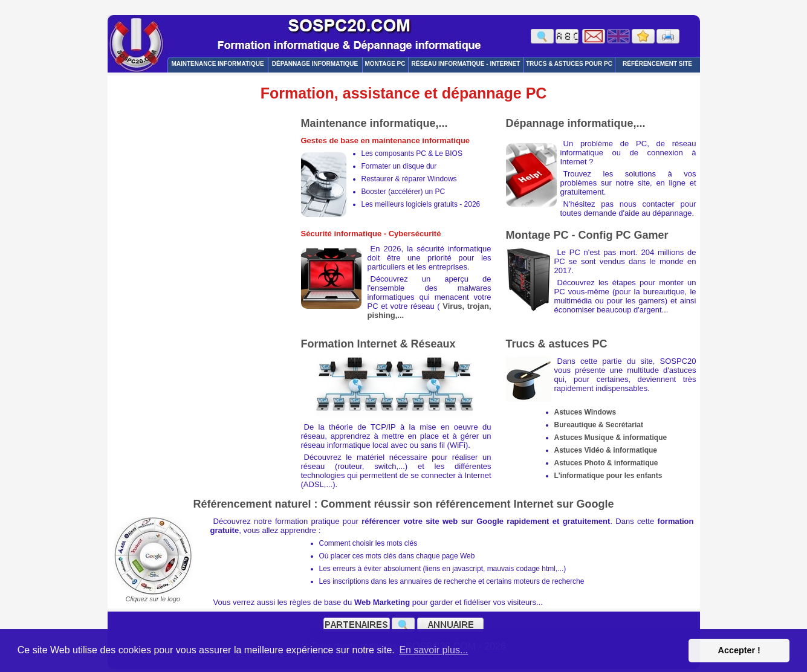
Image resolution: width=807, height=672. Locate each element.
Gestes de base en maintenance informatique (386, 141)
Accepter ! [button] (739, 650)
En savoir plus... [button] (433, 650)
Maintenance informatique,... (374, 123)
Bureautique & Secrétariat (599, 425)
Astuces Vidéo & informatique (606, 450)
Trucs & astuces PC (557, 344)
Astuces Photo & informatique (606, 463)
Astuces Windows (585, 412)
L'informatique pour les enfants (608, 476)
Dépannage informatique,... (576, 123)
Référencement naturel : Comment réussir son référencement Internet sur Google (403, 504)
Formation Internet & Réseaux (378, 344)
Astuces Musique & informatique (611, 438)
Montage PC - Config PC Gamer (587, 235)
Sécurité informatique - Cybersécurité (371, 234)
